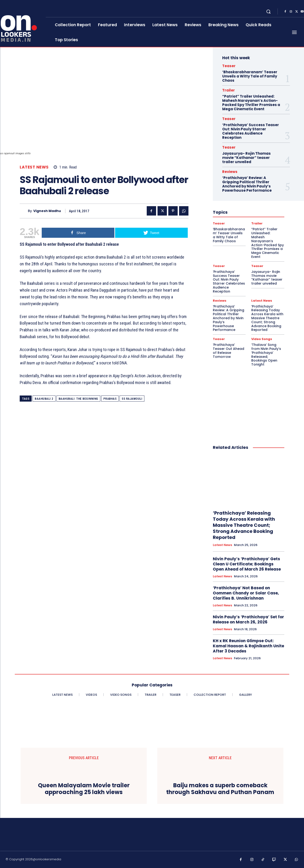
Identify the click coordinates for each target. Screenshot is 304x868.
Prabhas (110, 399)
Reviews (230, 172)
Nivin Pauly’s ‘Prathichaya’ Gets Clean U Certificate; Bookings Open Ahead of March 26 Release (247, 564)
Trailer (229, 90)
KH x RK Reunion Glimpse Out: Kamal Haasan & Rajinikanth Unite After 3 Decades (248, 646)
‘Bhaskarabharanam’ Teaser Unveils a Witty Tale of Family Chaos (250, 76)
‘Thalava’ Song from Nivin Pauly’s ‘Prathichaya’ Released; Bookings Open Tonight (266, 355)
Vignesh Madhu (47, 211)
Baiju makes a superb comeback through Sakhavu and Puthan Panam (220, 789)
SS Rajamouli (132, 399)
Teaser (229, 66)
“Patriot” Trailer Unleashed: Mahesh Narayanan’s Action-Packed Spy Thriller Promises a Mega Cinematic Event (251, 103)
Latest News (34, 167)
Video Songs (262, 339)
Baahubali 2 (44, 399)
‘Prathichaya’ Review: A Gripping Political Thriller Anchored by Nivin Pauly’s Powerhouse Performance (247, 184)
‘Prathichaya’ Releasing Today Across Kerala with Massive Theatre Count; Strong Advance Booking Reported (267, 318)
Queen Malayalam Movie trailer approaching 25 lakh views (84, 789)
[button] (268, 11)
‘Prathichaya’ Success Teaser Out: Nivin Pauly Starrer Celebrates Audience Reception (251, 131)
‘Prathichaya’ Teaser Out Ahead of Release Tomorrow (229, 351)
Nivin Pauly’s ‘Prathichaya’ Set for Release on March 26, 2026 (248, 619)
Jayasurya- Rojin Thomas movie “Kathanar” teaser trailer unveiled (246, 158)
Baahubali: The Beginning (78, 399)
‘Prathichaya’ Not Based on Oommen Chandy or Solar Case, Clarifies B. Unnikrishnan (246, 593)
